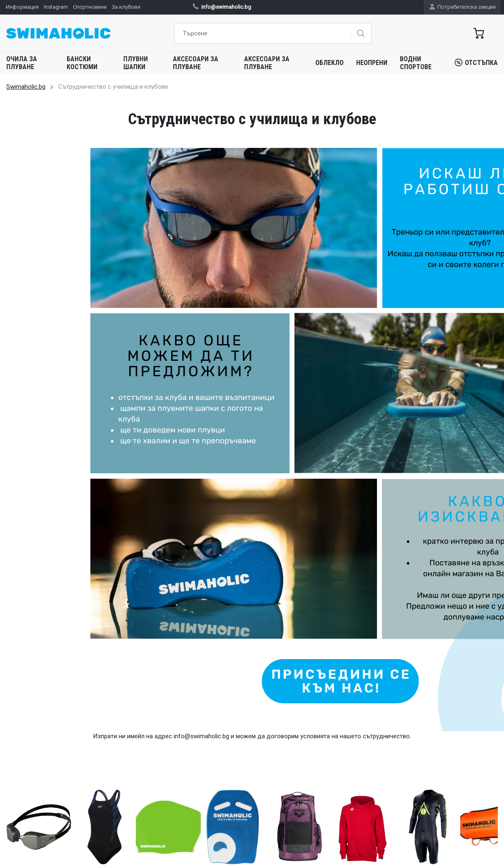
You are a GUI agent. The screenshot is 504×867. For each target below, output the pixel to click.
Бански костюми (82, 63)
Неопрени (372, 63)
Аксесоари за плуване (196, 63)
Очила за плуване (22, 63)
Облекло (329, 63)
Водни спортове (416, 63)
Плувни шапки (136, 63)
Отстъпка (476, 62)
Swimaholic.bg (26, 87)
